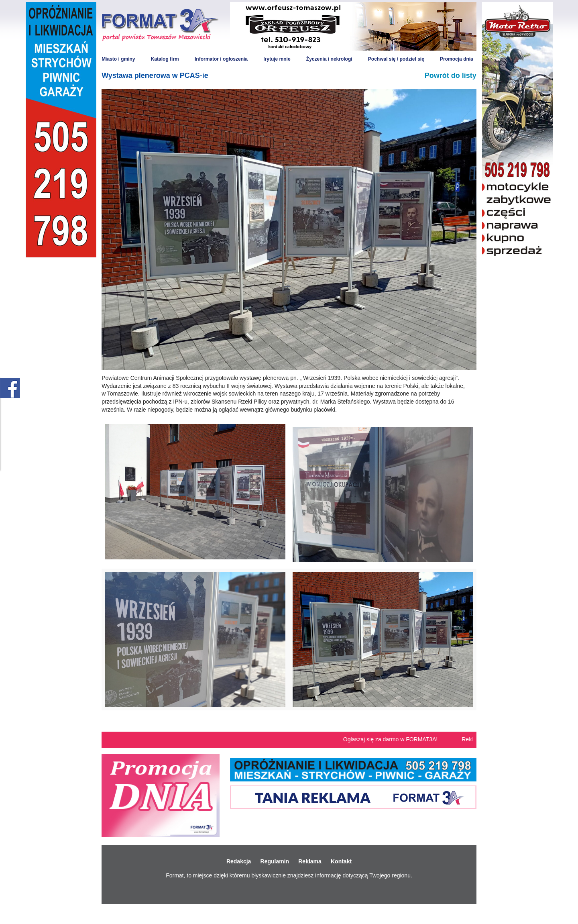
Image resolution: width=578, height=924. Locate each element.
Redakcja (239, 861)
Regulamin (275, 861)
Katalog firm (165, 59)
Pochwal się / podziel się (396, 59)
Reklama (310, 861)
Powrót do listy (451, 75)
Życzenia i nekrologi (329, 59)
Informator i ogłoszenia (221, 59)
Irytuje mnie (277, 59)
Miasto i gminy (118, 59)
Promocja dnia (457, 59)
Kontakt (341, 861)
